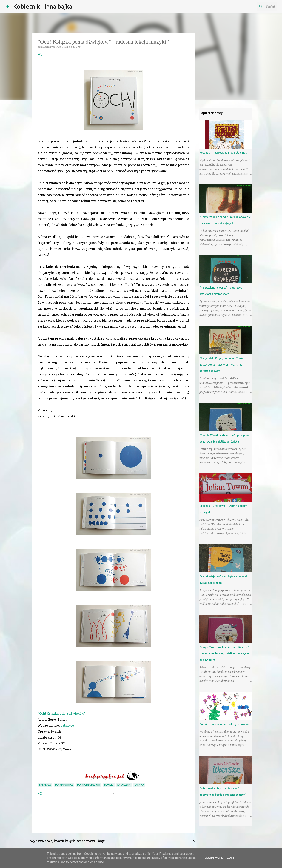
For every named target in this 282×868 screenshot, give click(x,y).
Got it (231, 858)
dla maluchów (64, 785)
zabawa (139, 785)
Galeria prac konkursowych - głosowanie (224, 724)
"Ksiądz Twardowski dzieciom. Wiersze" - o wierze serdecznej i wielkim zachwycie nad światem (225, 653)
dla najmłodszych (89, 785)
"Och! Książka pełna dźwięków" (62, 713)
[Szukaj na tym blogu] (257, 7)
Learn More (214, 858)
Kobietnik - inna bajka (43, 6)
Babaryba (67, 725)
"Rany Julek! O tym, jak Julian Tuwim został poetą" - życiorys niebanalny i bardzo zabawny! (222, 365)
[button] (40, 54)
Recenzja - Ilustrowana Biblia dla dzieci (223, 153)
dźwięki (109, 785)
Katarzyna (124, 785)
